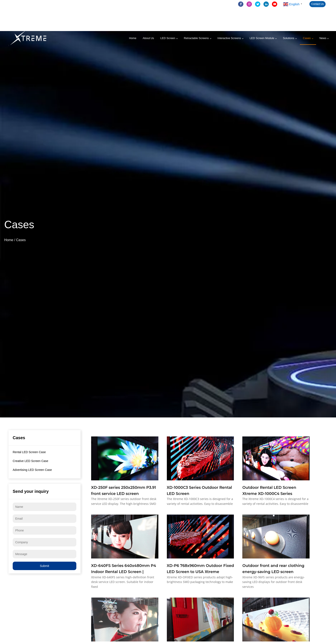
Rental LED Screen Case (29, 452)
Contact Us (317, 4)
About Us (148, 38)
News (323, 38)
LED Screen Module (262, 38)
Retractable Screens (196, 38)
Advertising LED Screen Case (32, 470)
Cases (307, 38)
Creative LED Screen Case (30, 461)
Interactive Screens (229, 38)
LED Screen (168, 38)
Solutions (289, 38)
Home (133, 38)
